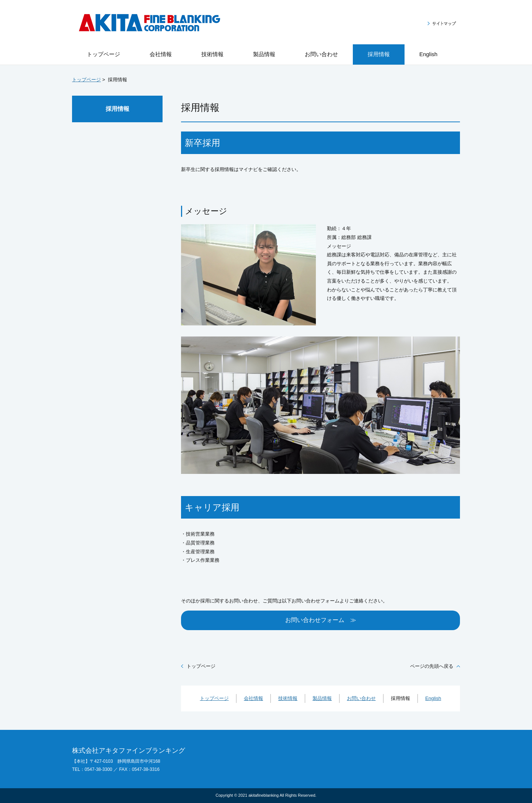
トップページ (86, 80)
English (433, 698)
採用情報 (117, 109)
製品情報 (322, 698)
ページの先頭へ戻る (432, 666)
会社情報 (253, 698)
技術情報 (288, 698)
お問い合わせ (361, 698)
